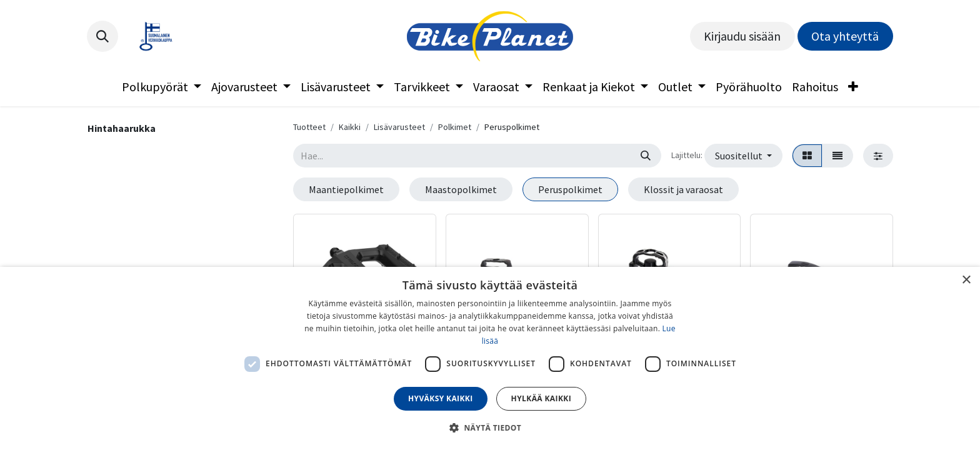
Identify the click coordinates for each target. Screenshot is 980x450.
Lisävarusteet (399, 127)
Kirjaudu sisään (742, 36)
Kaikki (350, 127)
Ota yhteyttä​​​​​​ (845, 36)
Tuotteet (309, 127)
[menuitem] (162, 87)
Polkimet (455, 127)
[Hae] (646, 156)
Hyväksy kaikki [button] (441, 398)
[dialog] (490, 358)
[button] (102, 36)
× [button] (966, 280)
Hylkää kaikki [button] (541, 398)
